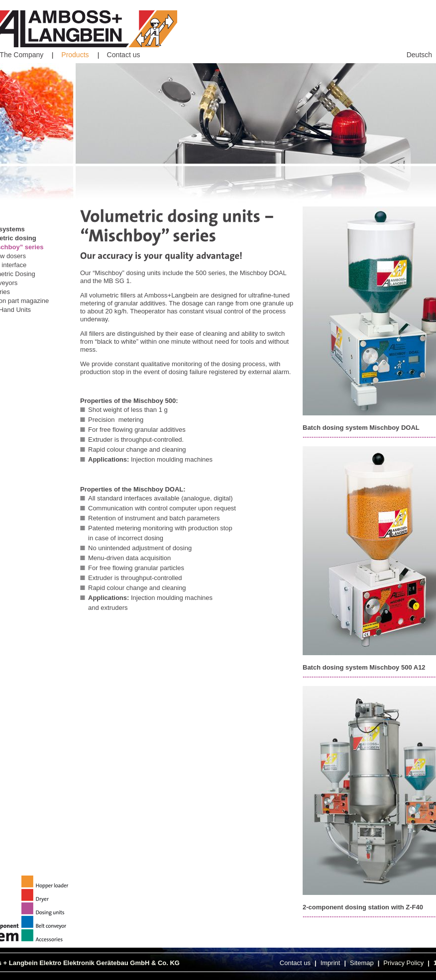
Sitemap (362, 963)
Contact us (124, 55)
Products (75, 55)
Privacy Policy (403, 963)
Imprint (330, 963)
